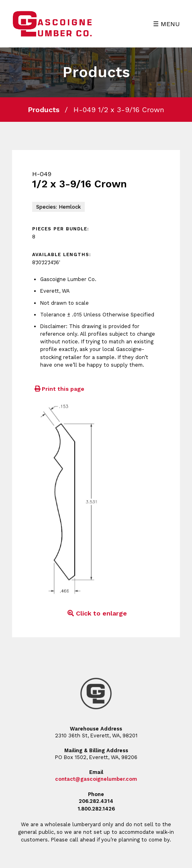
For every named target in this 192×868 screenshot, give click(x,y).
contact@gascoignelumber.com (96, 779)
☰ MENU (166, 24)
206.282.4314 (96, 801)
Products (44, 110)
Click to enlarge (96, 613)
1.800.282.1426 (96, 809)
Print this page (58, 389)
